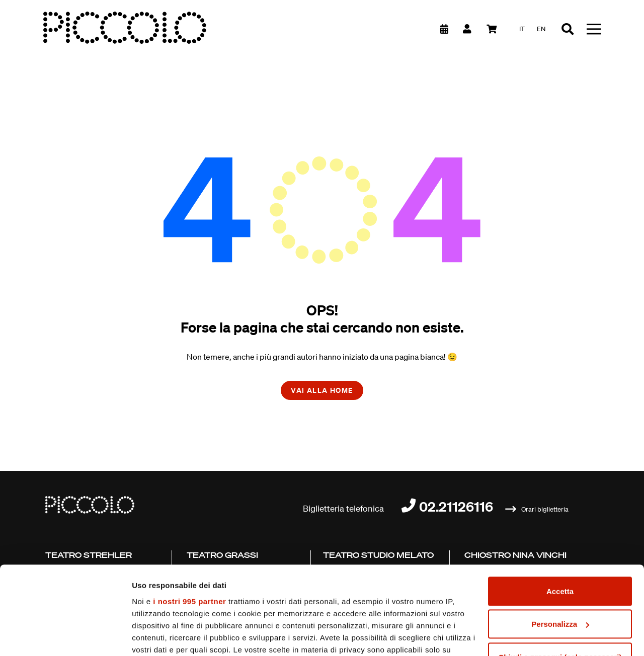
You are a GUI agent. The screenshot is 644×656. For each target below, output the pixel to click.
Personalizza (560, 548)
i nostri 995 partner (189, 525)
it (522, 29)
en (541, 29)
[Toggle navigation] (594, 29)
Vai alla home (322, 390)
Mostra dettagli (159, 636)
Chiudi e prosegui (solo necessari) (560, 581)
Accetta (560, 515)
